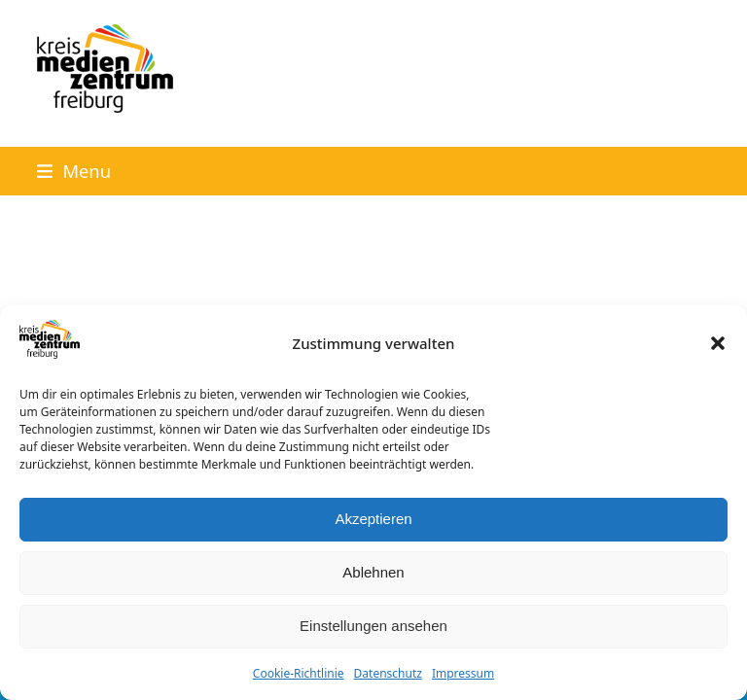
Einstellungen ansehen (373, 626)
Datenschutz (388, 673)
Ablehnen (373, 572)
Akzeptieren (373, 519)
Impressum (463, 673)
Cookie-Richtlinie (299, 673)
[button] (718, 343)
